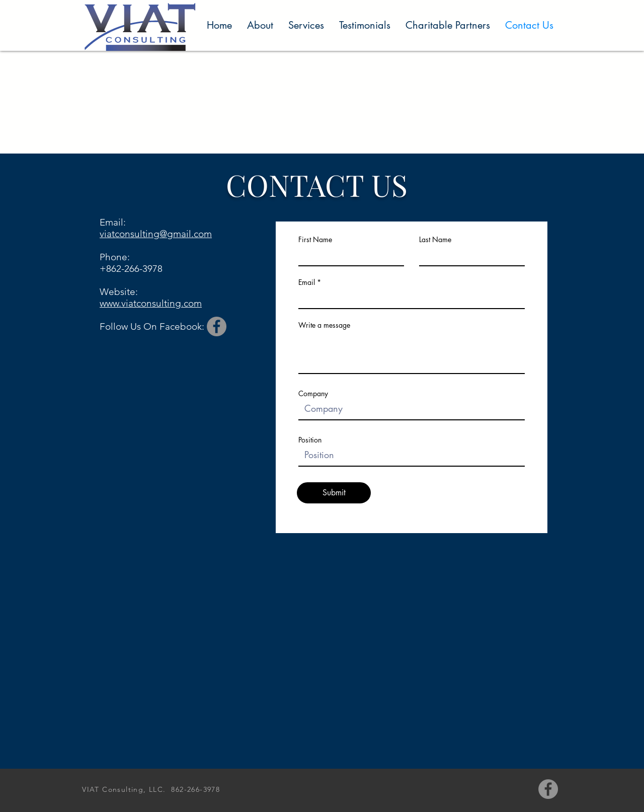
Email (307, 282)
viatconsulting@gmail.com (156, 234)
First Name (315, 240)
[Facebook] (217, 326)
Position (310, 440)
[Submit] (334, 493)
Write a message (324, 325)
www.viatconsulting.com (151, 303)
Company (313, 394)
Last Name (435, 240)
